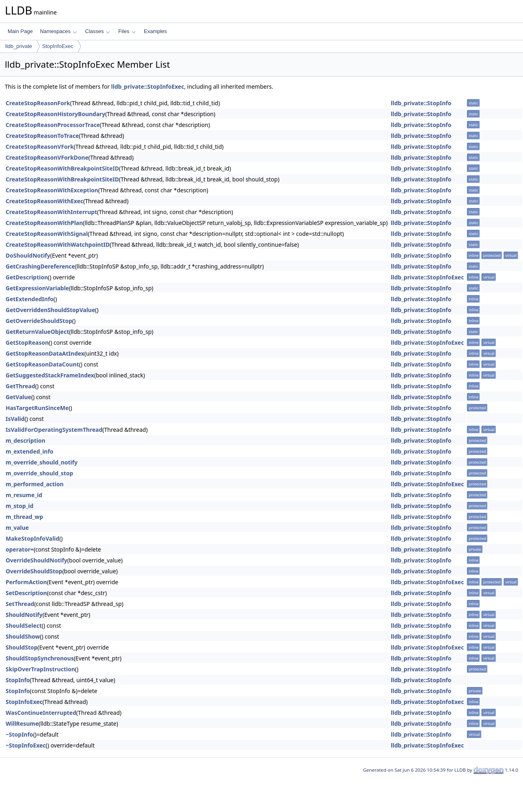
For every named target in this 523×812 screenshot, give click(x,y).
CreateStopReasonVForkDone (47, 157)
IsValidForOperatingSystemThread (54, 430)
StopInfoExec (58, 46)
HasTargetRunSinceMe (37, 408)
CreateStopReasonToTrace (42, 136)
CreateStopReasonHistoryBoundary (55, 114)
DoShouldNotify (28, 255)
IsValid (15, 419)
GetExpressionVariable (37, 288)
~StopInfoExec (26, 745)
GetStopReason (27, 342)
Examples (155, 31)
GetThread (20, 386)
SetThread (20, 604)
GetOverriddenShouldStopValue (50, 310)
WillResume (22, 724)
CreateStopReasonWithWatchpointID (58, 245)
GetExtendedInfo (30, 299)
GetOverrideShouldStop (39, 321)
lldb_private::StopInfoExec (148, 86)
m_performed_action (35, 484)
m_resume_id (24, 495)
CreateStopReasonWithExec (44, 201)
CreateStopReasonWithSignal (47, 234)
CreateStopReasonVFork (40, 147)
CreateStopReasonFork (38, 103)
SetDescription (26, 593)
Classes (98, 31)
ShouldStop (22, 647)
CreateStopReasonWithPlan (44, 223)
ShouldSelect (24, 626)
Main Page (20, 31)
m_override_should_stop (39, 473)
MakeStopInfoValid (32, 538)
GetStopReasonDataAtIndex (45, 353)
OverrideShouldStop (34, 571)
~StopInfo (19, 734)
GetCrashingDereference (40, 266)
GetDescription (27, 277)
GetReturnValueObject (37, 332)
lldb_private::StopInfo (421, 103)
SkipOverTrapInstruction (40, 669)
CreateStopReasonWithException (52, 190)
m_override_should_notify (42, 462)
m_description (25, 440)
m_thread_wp (24, 517)
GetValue (18, 397)
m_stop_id (20, 506)
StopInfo (18, 680)
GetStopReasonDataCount (42, 364)
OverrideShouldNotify (36, 560)
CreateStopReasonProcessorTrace (53, 125)
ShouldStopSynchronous (40, 658)
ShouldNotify (24, 615)
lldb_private (19, 46)
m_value (17, 528)
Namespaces (58, 31)
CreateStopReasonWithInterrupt (51, 212)
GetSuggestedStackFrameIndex (50, 375)
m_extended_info (29, 451)
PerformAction (26, 582)
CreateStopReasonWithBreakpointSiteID (62, 168)
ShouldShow (23, 636)
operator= (20, 549)
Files (127, 31)
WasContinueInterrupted (41, 713)
